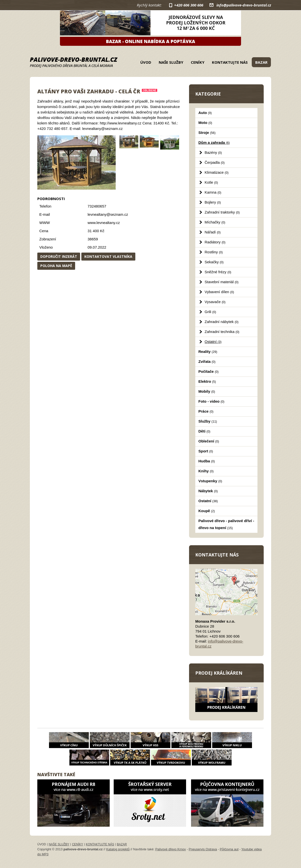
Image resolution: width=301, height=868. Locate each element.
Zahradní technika (222, 332)
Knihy (206, 471)
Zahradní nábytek (222, 322)
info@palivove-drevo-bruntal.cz (244, 5)
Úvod (146, 62)
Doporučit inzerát (59, 256)
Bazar (261, 62)
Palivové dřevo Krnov (171, 849)
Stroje (207, 133)
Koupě (207, 511)
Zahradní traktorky (222, 212)
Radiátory (215, 242)
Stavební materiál (222, 282)
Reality (208, 352)
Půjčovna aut (229, 849)
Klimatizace (217, 172)
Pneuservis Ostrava (203, 849)
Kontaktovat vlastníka (108, 256)
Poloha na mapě (56, 266)
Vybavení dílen (219, 292)
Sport (206, 451)
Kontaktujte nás (230, 62)
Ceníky (198, 62)
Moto (205, 123)
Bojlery (213, 202)
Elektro (207, 381)
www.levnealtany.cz (104, 223)
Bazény (213, 152)
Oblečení (209, 441)
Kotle (211, 182)
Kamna (213, 192)
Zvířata (207, 361)
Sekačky (214, 262)
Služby (208, 421)
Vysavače (215, 302)
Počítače (209, 371)
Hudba (207, 461)
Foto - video (211, 401)
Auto (205, 113)
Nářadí (213, 232)
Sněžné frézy (218, 272)
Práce (206, 411)
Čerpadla (215, 162)
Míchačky (215, 222)
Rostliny (214, 252)
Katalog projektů (118, 849)
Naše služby (171, 62)
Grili (210, 312)
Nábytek (208, 491)
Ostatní (213, 342)
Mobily (207, 391)
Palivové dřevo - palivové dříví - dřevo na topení (226, 524)
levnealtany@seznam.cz (108, 214)
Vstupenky (210, 481)
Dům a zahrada (214, 142)
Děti (204, 431)
